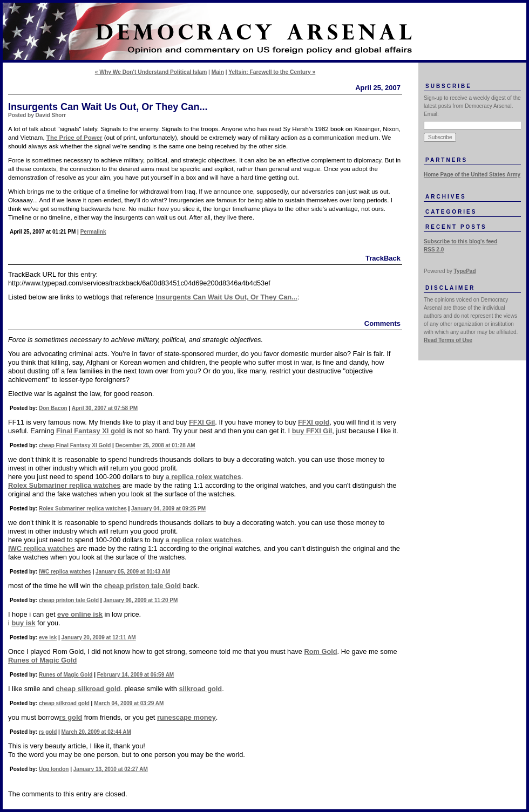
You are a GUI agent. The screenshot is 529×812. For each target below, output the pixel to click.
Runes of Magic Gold (42, 660)
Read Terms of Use (448, 340)
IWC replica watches (42, 548)
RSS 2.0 (434, 250)
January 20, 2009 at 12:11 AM (99, 637)
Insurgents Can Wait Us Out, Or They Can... (226, 297)
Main (218, 72)
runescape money (186, 717)
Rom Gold (320, 651)
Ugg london (54, 769)
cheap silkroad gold (88, 689)
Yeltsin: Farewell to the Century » (272, 72)
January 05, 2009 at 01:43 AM (133, 572)
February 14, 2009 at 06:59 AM (135, 675)
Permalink (93, 232)
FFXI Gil (202, 422)
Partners (446, 160)
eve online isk (80, 614)
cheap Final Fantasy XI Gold (75, 445)
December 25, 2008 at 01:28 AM (155, 445)
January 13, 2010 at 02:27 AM (111, 769)
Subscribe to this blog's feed (460, 241)
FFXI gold (314, 422)
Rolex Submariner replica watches (64, 485)
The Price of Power (74, 138)
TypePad (465, 271)
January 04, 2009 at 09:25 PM (168, 509)
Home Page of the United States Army (472, 175)
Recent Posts (456, 227)
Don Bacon (53, 408)
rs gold (71, 717)
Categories (451, 212)
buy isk (23, 623)
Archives (446, 197)
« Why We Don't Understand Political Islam (151, 72)
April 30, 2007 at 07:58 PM (105, 408)
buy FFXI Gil (312, 431)
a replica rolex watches (204, 477)
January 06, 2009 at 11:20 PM (140, 600)
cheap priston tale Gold (143, 586)
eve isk (48, 637)
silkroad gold (201, 689)
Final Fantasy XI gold (91, 431)
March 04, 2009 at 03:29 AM (129, 703)
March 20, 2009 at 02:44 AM (96, 732)
